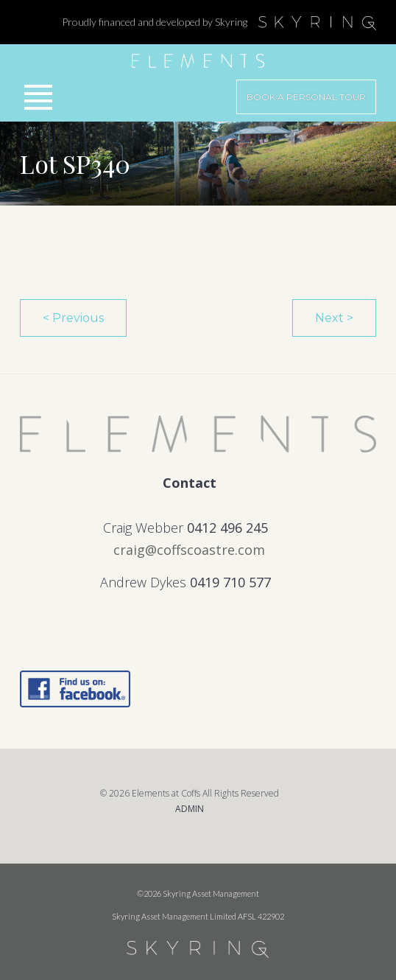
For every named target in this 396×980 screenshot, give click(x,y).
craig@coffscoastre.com (189, 550)
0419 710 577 (230, 582)
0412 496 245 (227, 528)
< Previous (73, 318)
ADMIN (190, 809)
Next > (334, 318)
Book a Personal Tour (306, 97)
